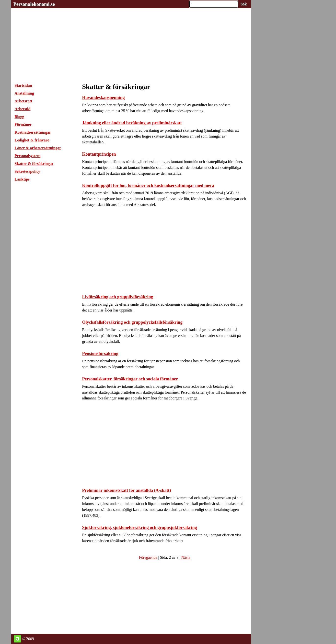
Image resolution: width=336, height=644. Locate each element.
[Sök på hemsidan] (244, 4)
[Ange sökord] (214, 4)
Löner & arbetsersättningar (38, 148)
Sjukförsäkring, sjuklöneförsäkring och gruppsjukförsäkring (140, 527)
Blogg (19, 117)
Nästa (186, 557)
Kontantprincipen (99, 154)
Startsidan (23, 85)
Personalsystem (28, 156)
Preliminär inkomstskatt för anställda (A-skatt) (127, 490)
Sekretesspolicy (28, 171)
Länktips (22, 179)
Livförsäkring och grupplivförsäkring (118, 297)
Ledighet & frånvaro (32, 140)
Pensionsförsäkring (100, 354)
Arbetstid (23, 109)
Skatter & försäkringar (34, 164)
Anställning (24, 93)
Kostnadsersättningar (33, 132)
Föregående (148, 557)
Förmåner (23, 124)
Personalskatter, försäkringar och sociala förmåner (130, 379)
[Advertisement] (131, 43)
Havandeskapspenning (104, 97)
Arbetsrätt (23, 101)
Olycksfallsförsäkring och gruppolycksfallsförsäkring (132, 322)
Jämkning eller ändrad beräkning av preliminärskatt (132, 123)
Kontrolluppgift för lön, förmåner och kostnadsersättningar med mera (148, 185)
